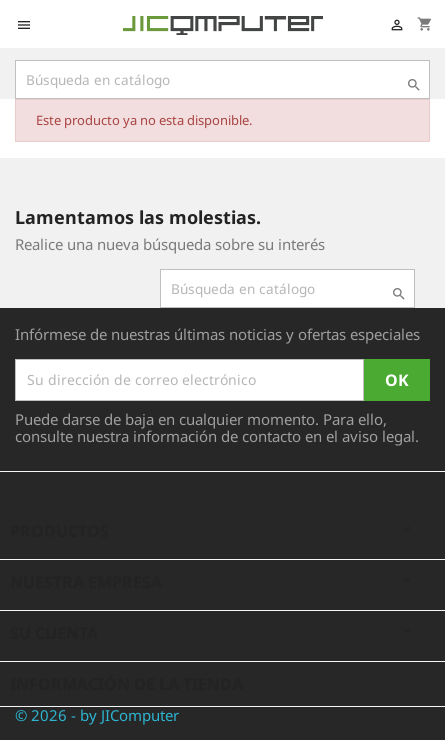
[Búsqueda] (222, 79)
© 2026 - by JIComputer (97, 715)
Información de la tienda (126, 684)
